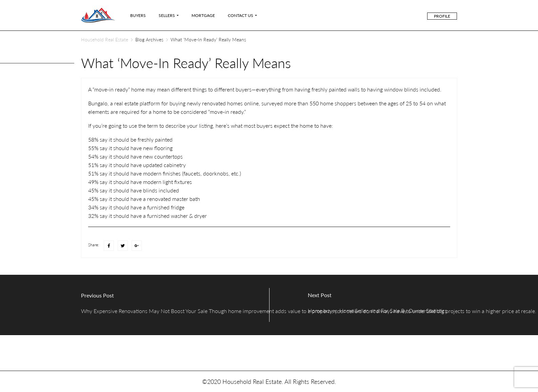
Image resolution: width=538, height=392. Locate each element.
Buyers (138, 15)
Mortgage (203, 15)
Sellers (167, 15)
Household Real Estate (105, 39)
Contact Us (241, 15)
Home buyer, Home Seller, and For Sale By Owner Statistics (377, 311)
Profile (442, 16)
